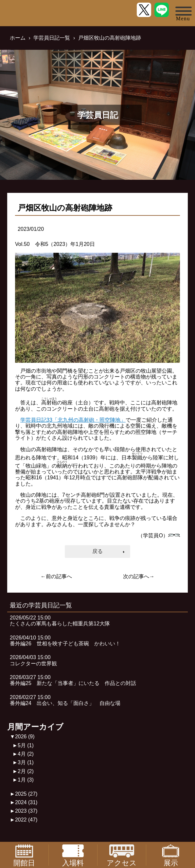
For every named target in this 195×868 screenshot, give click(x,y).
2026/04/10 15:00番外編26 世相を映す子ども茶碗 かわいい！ (65, 641)
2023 (26, 811)
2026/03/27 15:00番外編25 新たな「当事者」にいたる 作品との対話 (73, 680)
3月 (26, 762)
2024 (26, 802)
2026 (25, 737)
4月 (26, 754)
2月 (26, 771)
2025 (26, 794)
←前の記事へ (56, 576)
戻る (97, 551)
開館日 (24, 855)
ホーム (18, 38)
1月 (26, 780)
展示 (171, 855)
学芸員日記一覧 (52, 38)
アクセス (122, 855)
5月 (26, 745)
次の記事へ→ (139, 576)
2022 (26, 820)
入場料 (73, 855)
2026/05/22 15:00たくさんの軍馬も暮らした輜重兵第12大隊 (60, 621)
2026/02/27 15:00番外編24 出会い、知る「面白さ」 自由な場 (65, 700)
